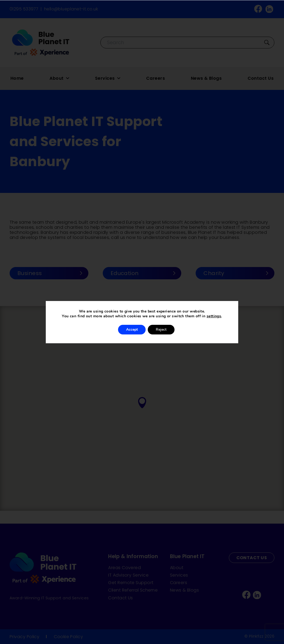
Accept (132, 329)
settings (214, 316)
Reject (161, 329)
